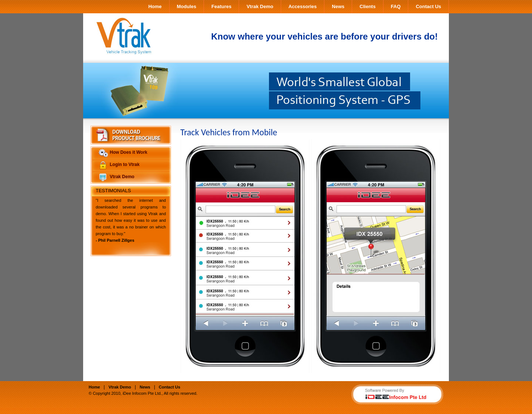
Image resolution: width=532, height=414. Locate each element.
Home (155, 6)
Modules (187, 6)
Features (221, 6)
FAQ (396, 6)
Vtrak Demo (260, 6)
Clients (367, 6)
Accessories (303, 6)
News (338, 6)
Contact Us (428, 6)
